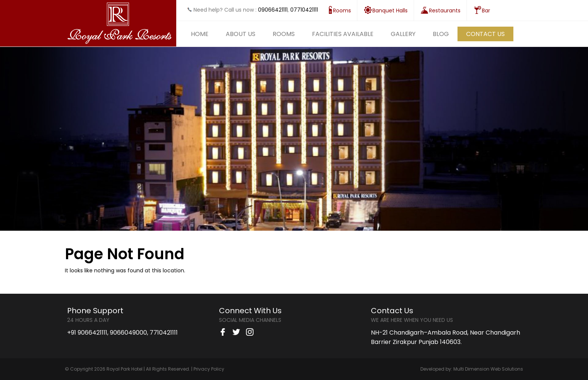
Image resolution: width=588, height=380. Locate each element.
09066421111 (273, 10)
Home (200, 34)
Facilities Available (343, 34)
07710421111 (304, 10)
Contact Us (485, 34)
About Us (241, 34)
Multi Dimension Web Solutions (488, 369)
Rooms (284, 34)
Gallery (403, 34)
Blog (441, 34)
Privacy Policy (209, 369)
